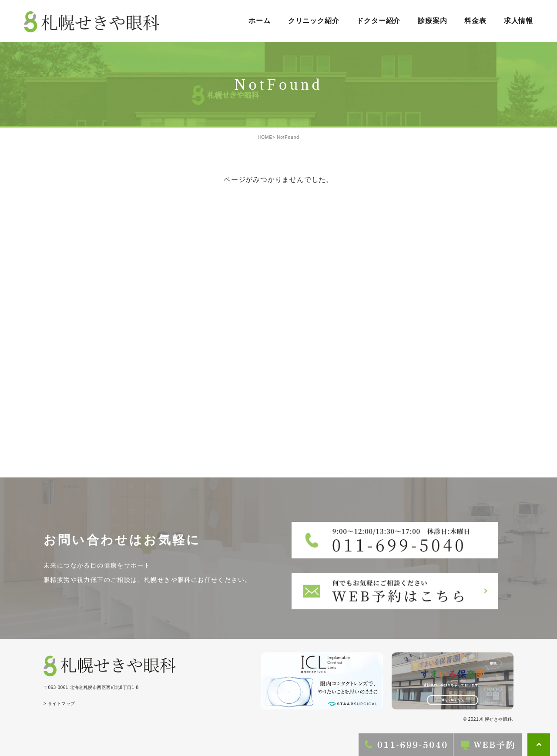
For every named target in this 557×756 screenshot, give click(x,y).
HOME (265, 137)
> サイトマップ (59, 704)
